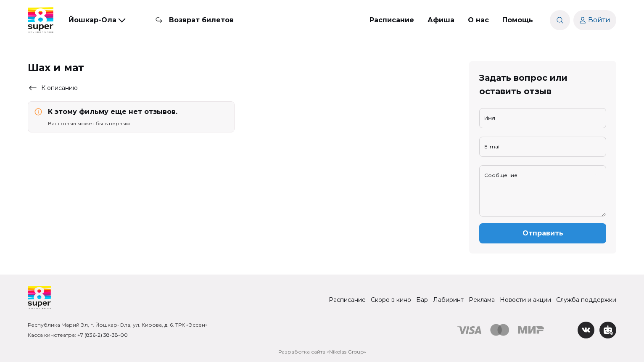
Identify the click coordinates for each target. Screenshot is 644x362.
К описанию (53, 88)
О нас (478, 20)
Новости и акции (525, 300)
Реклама (482, 300)
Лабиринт (448, 300)
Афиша (441, 20)
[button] (97, 20)
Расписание (392, 20)
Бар (422, 300)
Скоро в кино (391, 300)
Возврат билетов (201, 20)
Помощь (518, 20)
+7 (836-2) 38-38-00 (103, 335)
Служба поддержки (586, 300)
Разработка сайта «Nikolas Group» (322, 352)
